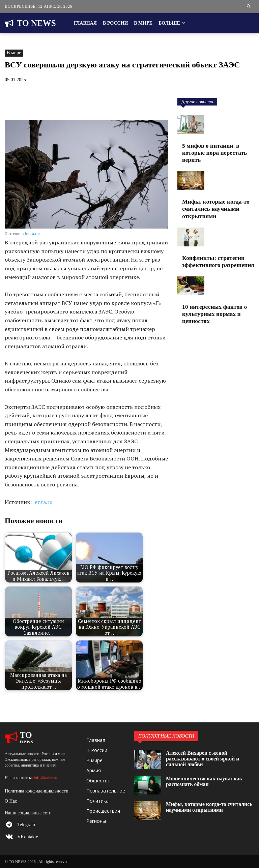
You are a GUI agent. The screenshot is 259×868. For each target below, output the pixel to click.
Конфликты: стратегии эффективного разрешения (209, 238)
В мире (14, 53)
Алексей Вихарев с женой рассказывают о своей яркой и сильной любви (208, 755)
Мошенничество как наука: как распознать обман (209, 780)
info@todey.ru (45, 778)
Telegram (26, 825)
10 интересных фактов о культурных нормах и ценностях (214, 283)
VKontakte (27, 837)
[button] (249, 7)
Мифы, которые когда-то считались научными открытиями (218, 193)
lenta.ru (43, 502)
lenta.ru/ (33, 233)
